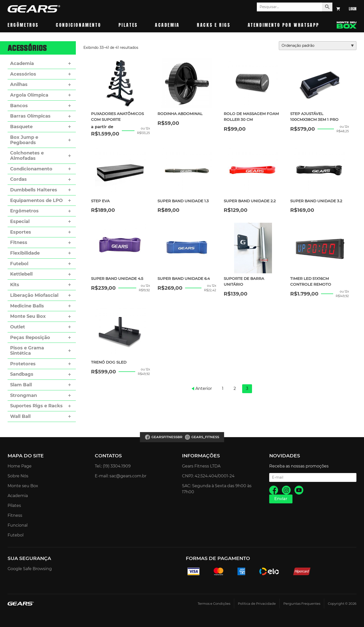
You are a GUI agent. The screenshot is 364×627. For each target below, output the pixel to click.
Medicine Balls (27, 306)
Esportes (21, 232)
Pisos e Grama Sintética (27, 351)
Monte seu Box (23, 486)
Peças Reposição (30, 338)
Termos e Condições (214, 604)
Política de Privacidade (257, 604)
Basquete (21, 127)
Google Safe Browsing (30, 569)
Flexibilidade (25, 253)
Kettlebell (21, 274)
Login (353, 9)
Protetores (23, 364)
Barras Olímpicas (30, 116)
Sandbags (22, 374)
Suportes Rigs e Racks (36, 406)
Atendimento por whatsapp (284, 25)
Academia (167, 25)
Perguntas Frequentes (302, 604)
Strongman (24, 395)
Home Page (20, 466)
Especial (20, 221)
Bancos (19, 106)
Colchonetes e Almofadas (27, 156)
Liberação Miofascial (34, 295)
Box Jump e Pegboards (24, 140)
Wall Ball (20, 416)
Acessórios (23, 74)
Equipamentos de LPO (36, 200)
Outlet (18, 327)
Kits (15, 285)
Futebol (19, 264)
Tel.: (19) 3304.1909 (113, 466)
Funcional (18, 525)
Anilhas (19, 84)
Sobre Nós (18, 476)
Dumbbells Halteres (34, 190)
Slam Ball (21, 385)
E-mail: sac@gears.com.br (121, 476)
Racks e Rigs (214, 25)
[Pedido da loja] (318, 46)
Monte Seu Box (28, 316)
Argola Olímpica (29, 95)
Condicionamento (78, 25)
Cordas (18, 179)
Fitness (19, 242)
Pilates (128, 25)
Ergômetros (23, 25)
